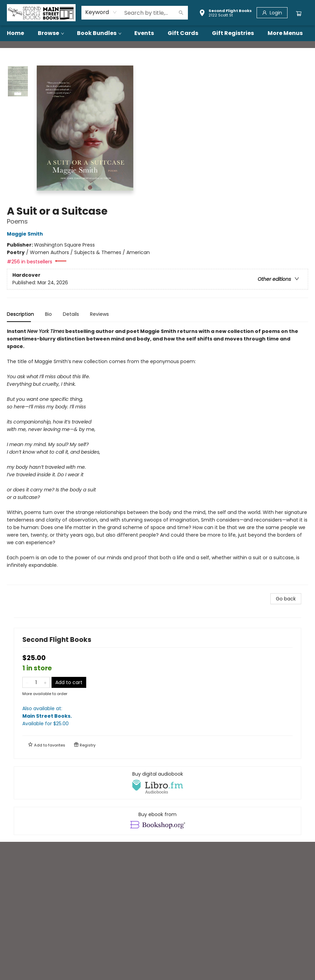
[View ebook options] (157, 821)
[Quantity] (36, 682)
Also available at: (157, 716)
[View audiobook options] (157, 783)
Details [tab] (71, 314)
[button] (225, 14)
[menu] (157, 33)
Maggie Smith (26, 234)
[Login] (272, 13)
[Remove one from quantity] (27, 682)
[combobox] (101, 12)
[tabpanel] (157, 456)
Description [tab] (20, 314)
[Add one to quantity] (45, 682)
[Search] (181, 13)
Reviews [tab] (99, 314)
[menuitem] (15, 33)
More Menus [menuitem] (285, 33)
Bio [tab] (48, 314)
